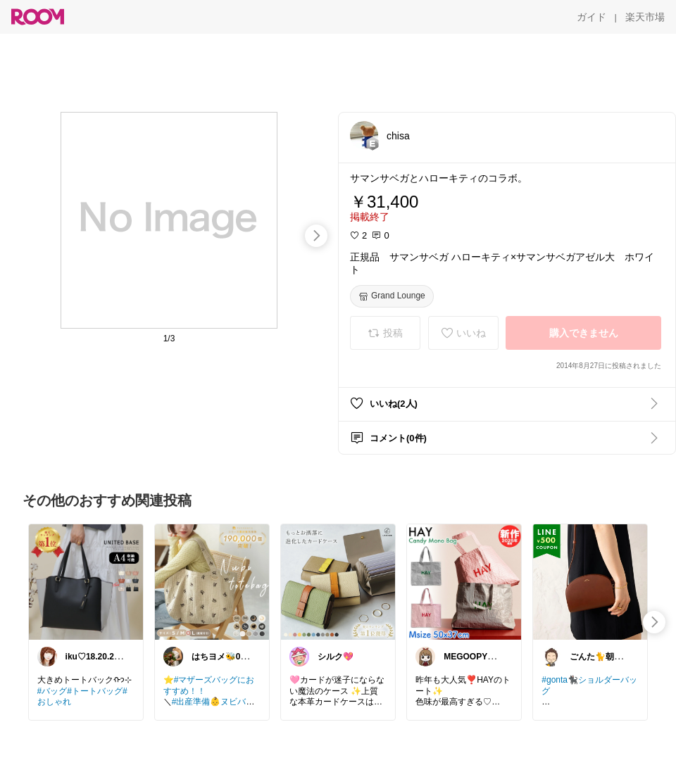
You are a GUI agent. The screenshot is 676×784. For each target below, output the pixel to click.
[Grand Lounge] (392, 296)
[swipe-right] (316, 236)
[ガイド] (591, 17)
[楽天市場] (645, 17)
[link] (86, 581)
